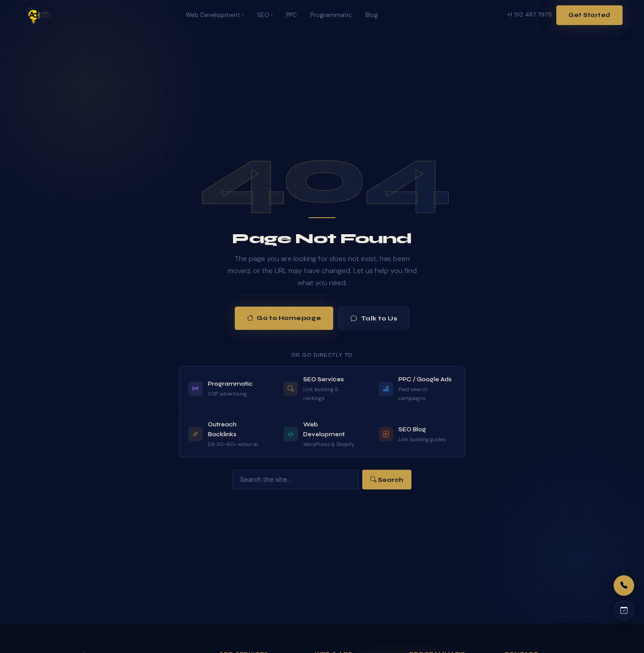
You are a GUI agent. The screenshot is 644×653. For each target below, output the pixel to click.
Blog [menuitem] (372, 15)
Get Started (589, 15)
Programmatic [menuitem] (331, 15)
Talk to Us (374, 318)
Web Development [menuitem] (215, 15)
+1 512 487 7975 (530, 15)
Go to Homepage (284, 318)
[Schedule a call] (624, 611)
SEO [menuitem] (265, 15)
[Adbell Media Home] (39, 15)
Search (387, 480)
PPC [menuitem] (292, 15)
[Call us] (624, 586)
